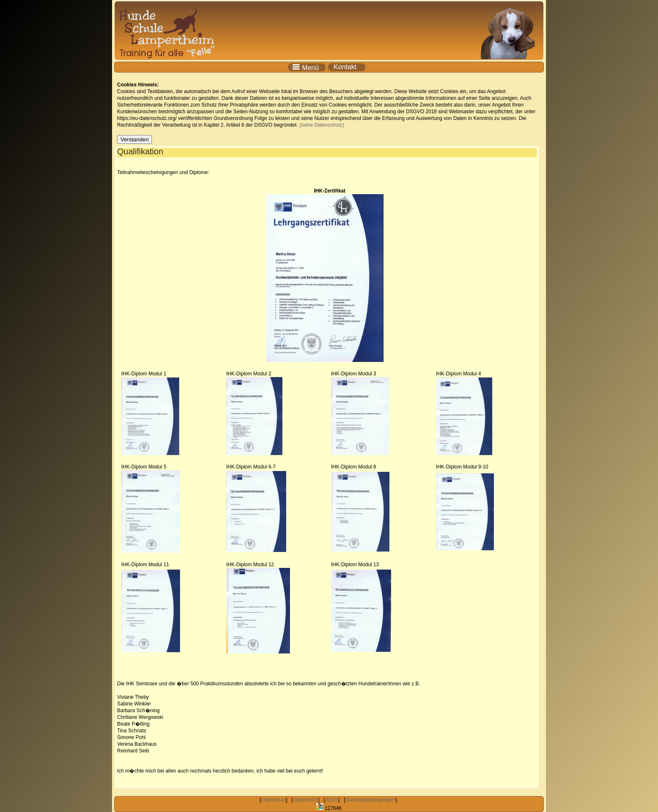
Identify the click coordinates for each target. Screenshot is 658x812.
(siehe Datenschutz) (322, 125)
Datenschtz (305, 800)
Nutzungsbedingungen (371, 800)
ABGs (332, 800)
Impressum (273, 800)
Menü (307, 67)
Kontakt (347, 67)
